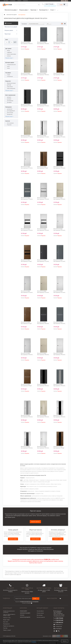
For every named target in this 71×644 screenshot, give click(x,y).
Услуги (52, 10)
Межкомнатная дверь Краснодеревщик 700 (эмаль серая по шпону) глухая (43, 44)
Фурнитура (34, 10)
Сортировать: (24, 24)
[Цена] (7, 42)
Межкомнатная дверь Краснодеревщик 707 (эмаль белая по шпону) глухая (59, 292)
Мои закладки (40, 615)
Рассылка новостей (41, 617)
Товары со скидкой (7, 630)
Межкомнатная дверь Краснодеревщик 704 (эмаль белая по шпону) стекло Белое (43, 448)
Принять (65, 641)
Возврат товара (6, 620)
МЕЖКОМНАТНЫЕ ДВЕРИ (25, 613)
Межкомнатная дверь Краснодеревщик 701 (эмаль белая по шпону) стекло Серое (60, 137)
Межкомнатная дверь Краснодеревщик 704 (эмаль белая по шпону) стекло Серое (27, 448)
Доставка (6, 1)
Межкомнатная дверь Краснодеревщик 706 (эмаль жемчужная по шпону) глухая (43, 355)
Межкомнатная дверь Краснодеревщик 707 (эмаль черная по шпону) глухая (43, 261)
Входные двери (24, 10)
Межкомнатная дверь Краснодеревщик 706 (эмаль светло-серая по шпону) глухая (27, 355)
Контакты (26, 1)
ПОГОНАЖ (22, 615)
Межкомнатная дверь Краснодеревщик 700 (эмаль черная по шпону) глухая (27, 44)
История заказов (40, 613)
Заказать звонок (35, 539)
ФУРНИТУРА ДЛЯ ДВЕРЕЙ (25, 617)
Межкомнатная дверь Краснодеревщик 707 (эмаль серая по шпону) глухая (59, 261)
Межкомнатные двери (11, 10)
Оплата (20, 1)
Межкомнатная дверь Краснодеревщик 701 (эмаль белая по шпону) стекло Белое (27, 168)
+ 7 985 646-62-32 (58, 622)
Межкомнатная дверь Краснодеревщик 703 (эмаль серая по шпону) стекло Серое (27, 199)
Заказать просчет (35, 522)
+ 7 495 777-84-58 (58, 618)
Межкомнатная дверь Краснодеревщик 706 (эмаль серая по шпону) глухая (59, 323)
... (58, 10)
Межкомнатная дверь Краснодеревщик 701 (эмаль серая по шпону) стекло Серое (43, 106)
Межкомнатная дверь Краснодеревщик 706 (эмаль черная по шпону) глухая (43, 323)
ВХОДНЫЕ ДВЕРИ (24, 611)
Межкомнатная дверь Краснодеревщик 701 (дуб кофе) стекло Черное (43, 168)
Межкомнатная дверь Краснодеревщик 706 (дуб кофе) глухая (26, 386)
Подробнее (34, 642)
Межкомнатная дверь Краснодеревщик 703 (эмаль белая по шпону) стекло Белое (60, 230)
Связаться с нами (7, 618)
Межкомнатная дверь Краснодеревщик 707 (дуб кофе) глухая (26, 323)
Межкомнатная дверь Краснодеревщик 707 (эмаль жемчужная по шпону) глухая (43, 292)
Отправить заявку (58, 539)
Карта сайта (6, 622)
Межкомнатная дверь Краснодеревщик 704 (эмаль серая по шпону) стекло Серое (60, 386)
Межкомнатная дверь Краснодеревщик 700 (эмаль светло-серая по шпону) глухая (60, 44)
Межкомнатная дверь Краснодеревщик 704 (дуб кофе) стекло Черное (59, 448)
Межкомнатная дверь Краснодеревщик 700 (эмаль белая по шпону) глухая (43, 75)
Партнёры (5, 628)
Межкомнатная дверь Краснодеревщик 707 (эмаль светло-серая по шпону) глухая (27, 292)
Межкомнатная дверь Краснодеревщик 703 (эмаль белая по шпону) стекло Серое (43, 230)
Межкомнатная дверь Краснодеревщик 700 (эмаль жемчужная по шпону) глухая (27, 75)
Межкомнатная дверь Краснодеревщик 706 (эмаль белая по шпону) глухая (59, 355)
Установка (13, 1)
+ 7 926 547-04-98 (58, 620)
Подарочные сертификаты (9, 626)
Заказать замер (13, 539)
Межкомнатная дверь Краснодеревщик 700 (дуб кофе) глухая (59, 75)
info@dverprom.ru (58, 625)
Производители (44, 10)
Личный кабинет (40, 611)
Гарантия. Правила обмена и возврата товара (9, 615)
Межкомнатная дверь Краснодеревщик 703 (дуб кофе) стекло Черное (26, 261)
